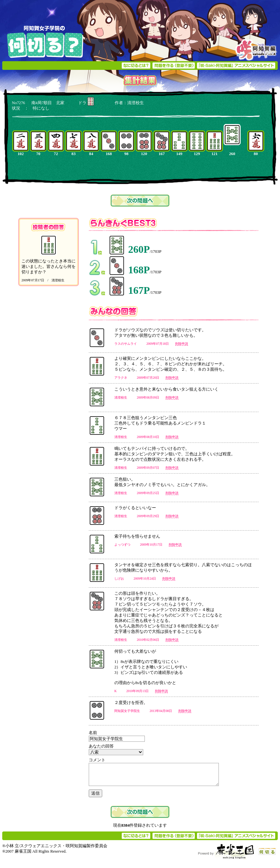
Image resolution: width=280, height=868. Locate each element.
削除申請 (182, 344)
